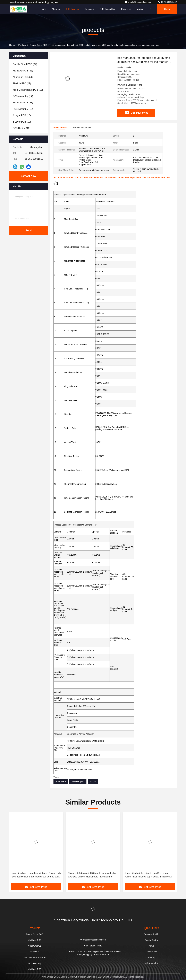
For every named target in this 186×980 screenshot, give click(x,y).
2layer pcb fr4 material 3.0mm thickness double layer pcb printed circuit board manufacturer (149, 875)
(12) (28, 90)
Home (43, 9)
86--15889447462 (167, 2)
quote (167, 9)
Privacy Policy (151, 963)
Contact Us (126, 9)
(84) (25, 64)
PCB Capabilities (108, 9)
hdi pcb (93, 781)
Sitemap (151, 957)
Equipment (89, 9)
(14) (23, 96)
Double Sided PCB (39, 45)
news (151, 946)
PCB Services (72, 9)
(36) (23, 71)
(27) (22, 83)
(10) (22, 115)
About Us (56, 9)
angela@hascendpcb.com (138, 2)
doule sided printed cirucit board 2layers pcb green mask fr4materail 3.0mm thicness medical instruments (35, 875)
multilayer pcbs (78, 781)
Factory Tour (151, 952)
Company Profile (151, 934)
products (22, 45)
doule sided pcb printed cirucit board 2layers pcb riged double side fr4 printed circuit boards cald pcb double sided (93, 875)
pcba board (61, 781)
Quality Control (151, 940)
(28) (23, 77)
